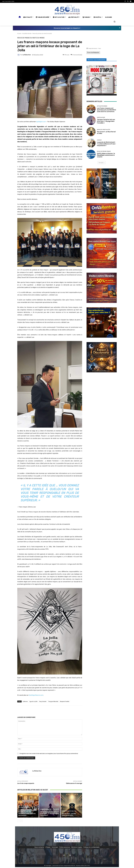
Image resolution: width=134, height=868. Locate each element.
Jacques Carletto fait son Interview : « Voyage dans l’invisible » (49, 815)
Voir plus (102, 163)
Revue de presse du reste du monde (42, 33)
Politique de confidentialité (91, 848)
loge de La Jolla (33, 701)
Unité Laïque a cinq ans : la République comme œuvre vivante (106, 155)
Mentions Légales (77, 848)
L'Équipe (48, 848)
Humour (99, 140)
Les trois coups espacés (26, 783)
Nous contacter (39, 848)
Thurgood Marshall (53, 701)
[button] (115, 22)
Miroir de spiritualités (68, 812)
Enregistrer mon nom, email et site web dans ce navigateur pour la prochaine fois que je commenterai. (49, 754)
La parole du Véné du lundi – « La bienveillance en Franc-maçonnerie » (106, 144)
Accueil (19, 33)
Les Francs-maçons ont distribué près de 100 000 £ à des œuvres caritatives (28, 815)
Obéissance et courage (74, 783)
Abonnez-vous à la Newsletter (96, 60)
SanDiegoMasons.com (36, 695)
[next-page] (21, 822)
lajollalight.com (41, 122)
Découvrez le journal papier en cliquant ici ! (67, 28)
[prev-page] (18, 822)
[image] (102, 80)
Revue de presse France (104, 151)
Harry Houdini (43, 701)
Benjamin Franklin (65, 701)
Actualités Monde (27, 33)
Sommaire (55, 848)
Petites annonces (65, 848)
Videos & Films (44, 811)
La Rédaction (27, 55)
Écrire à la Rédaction (93, 53)
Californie (25, 701)
